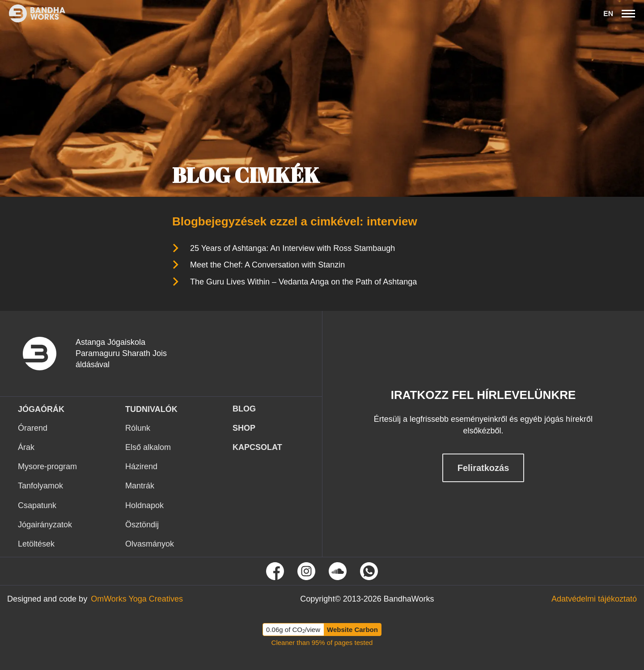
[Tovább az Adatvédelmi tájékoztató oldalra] (594, 599)
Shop (244, 428)
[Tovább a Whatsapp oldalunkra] (369, 571)
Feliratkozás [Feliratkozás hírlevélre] (483, 468)
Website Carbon (352, 630)
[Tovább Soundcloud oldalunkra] (338, 571)
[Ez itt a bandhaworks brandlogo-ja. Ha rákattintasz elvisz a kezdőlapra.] (33, 13)
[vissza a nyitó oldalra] (47, 354)
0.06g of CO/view (293, 630)
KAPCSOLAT (257, 447)
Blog (244, 409)
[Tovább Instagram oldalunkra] (306, 571)
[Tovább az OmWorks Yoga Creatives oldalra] (137, 599)
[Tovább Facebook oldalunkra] (275, 571)
